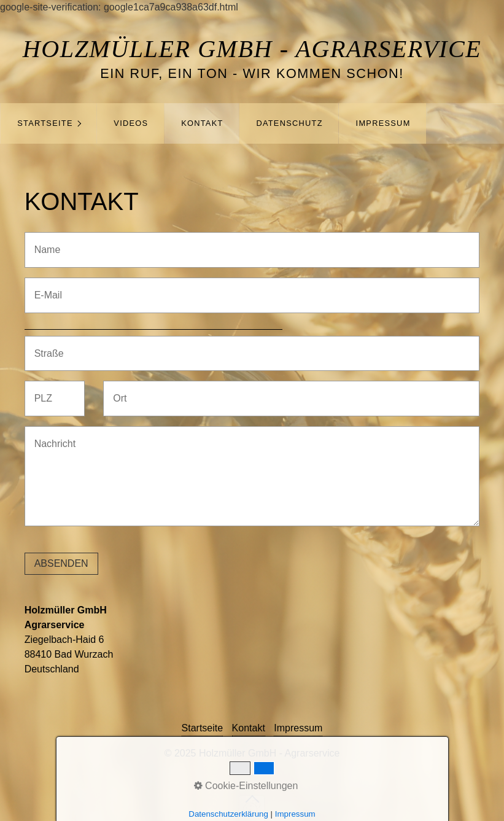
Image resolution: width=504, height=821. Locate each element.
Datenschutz (289, 123)
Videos (131, 123)
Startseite (45, 123)
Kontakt (202, 123)
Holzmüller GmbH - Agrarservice (252, 49)
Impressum (383, 123)
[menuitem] (48, 123)
